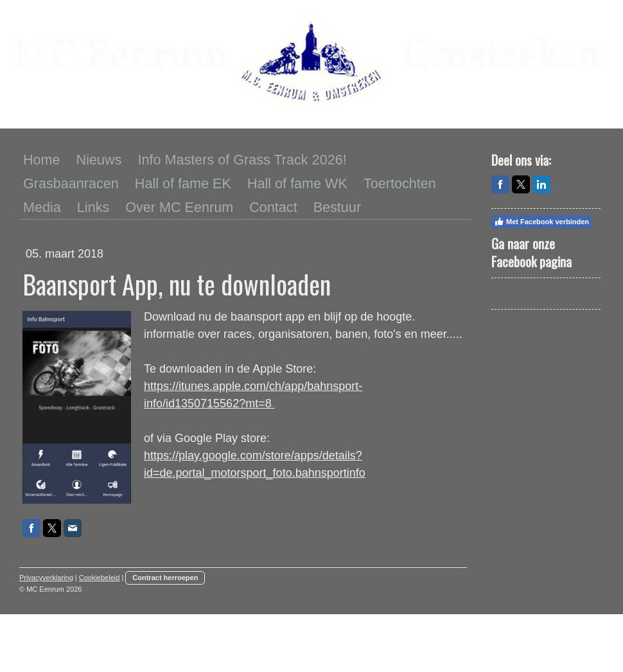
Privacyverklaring (46, 578)
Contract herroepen (165, 578)
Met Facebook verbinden (541, 222)
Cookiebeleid (100, 578)
